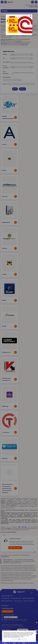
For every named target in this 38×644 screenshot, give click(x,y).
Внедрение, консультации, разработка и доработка (24, 28)
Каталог (14, 643)
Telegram (36, 631)
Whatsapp (36, 633)
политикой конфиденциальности (12, 637)
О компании (5, 643)
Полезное (24, 643)
